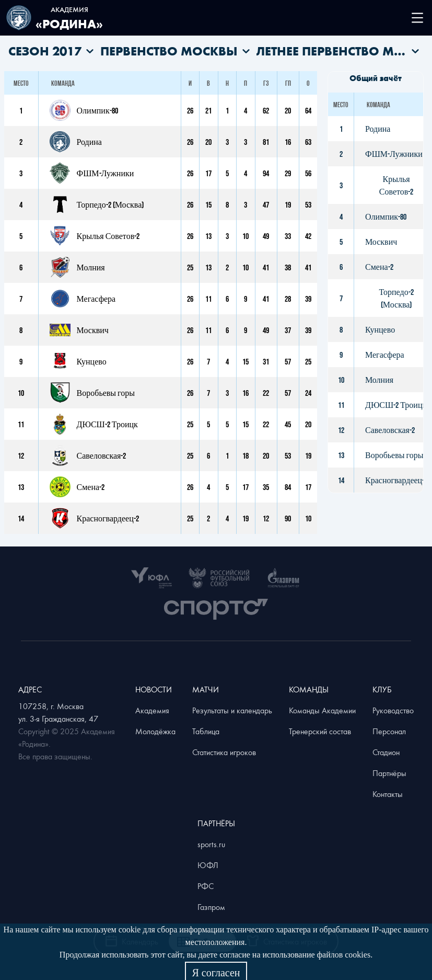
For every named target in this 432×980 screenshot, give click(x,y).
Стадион (386, 752)
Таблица (206, 731)
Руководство (393, 710)
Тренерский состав (320, 731)
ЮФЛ (208, 865)
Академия (152, 710)
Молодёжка (155, 731)
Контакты (388, 794)
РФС (206, 886)
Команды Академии (322, 710)
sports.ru (211, 844)
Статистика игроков (224, 752)
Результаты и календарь (232, 710)
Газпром (211, 907)
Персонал (389, 731)
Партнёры (389, 773)
